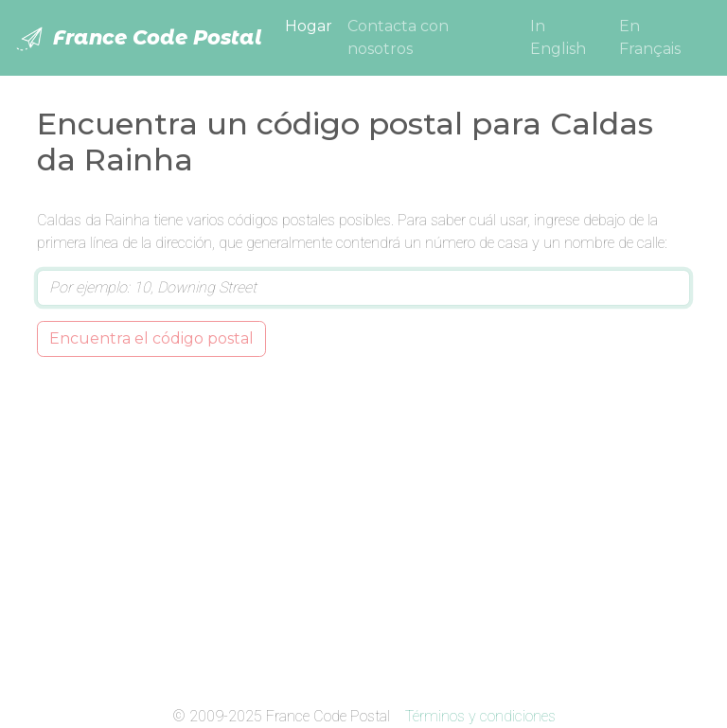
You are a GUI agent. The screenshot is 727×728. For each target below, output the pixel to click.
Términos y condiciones (480, 716)
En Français (650, 37)
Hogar (312, 25)
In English (558, 37)
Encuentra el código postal (151, 338)
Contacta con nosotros (398, 37)
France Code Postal (139, 39)
